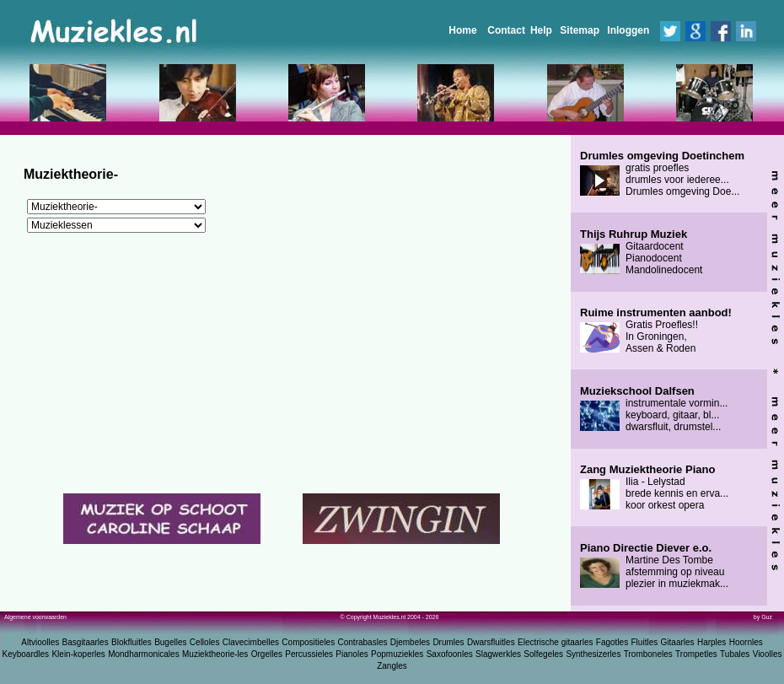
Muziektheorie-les (215, 654)
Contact (506, 30)
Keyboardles (26, 654)
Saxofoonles (450, 654)
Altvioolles (40, 642)
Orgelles (267, 654)
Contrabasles (363, 642)
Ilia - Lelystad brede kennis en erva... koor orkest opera (654, 487)
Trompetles (696, 654)
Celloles (205, 642)
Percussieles (309, 654)
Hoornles (746, 642)
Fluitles (645, 642)
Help (541, 30)
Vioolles (768, 654)
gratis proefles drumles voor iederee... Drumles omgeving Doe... (662, 174)
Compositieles (308, 642)
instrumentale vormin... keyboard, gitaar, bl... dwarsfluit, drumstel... (654, 409)
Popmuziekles (397, 654)
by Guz (763, 617)
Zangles (392, 666)
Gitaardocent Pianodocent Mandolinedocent (641, 252)
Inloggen (628, 30)
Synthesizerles (593, 654)
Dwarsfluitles (491, 642)
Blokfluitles (132, 642)
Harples (712, 642)
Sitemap (580, 30)
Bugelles (170, 642)
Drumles (448, 642)
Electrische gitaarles (555, 642)
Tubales (735, 654)
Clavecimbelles (251, 642)
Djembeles (410, 642)
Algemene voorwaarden (35, 617)
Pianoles (352, 654)
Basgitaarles (86, 642)
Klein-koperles (78, 654)
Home (462, 30)
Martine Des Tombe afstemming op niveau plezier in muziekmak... (654, 566)
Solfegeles (543, 654)
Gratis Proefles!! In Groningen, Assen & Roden (656, 331)
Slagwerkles (498, 654)
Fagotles (612, 642)
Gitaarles (678, 642)
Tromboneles (648, 654)
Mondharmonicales (144, 654)
